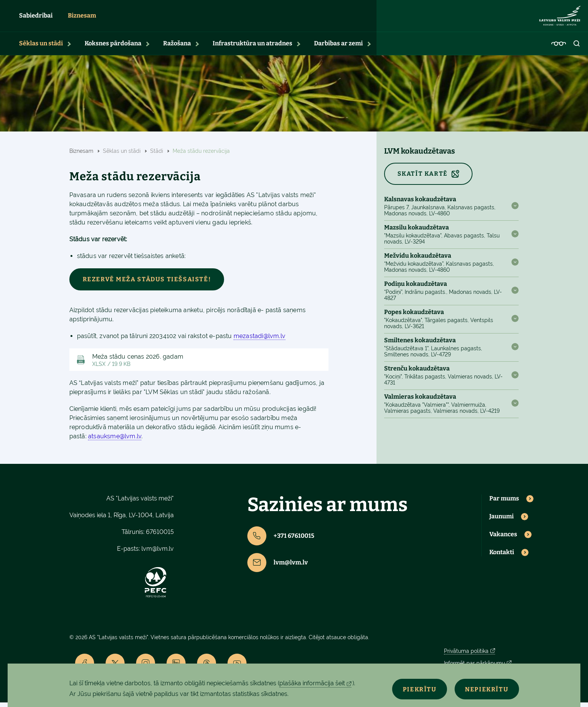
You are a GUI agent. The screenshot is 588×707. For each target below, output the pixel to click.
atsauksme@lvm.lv (115, 441)
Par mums (504, 503)
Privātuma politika (466, 656)
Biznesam (82, 18)
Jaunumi (501, 521)
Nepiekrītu (484, 689)
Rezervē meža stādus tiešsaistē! (147, 284)
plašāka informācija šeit (312, 683)
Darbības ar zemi (338, 48)
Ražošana (177, 48)
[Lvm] (560, 18)
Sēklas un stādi (41, 48)
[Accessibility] (559, 48)
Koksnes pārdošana (113, 48)
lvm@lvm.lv (158, 553)
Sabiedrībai (36, 18)
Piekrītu (411, 689)
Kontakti (502, 557)
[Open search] (577, 48)
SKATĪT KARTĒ (423, 178)
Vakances (503, 539)
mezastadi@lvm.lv (260, 341)
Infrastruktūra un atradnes (252, 48)
